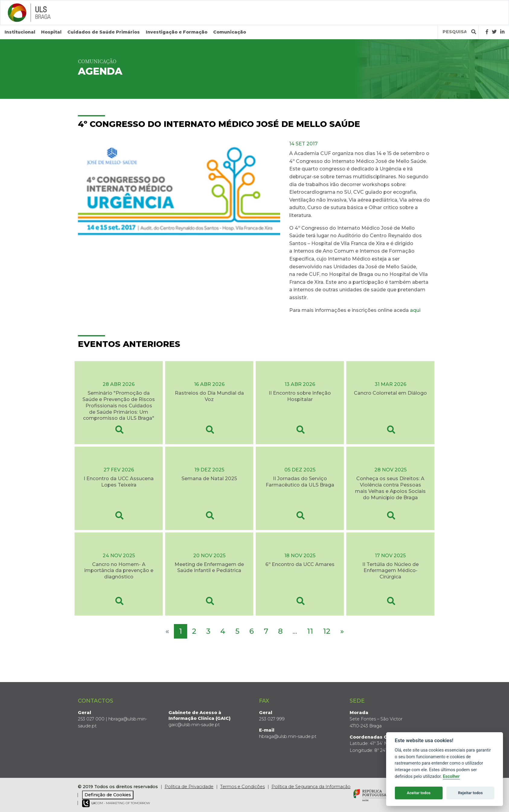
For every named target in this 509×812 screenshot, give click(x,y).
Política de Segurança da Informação (311, 787)
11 (310, 631)
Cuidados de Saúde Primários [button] (104, 32)
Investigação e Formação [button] (177, 32)
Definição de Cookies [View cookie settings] (108, 795)
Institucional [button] (20, 32)
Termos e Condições (242, 787)
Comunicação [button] (230, 32)
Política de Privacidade (189, 787)
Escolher (451, 776)
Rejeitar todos (470, 793)
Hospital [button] (51, 32)
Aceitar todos (419, 793)
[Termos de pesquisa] (455, 32)
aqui (416, 310)
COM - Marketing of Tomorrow (116, 803)
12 (327, 631)
